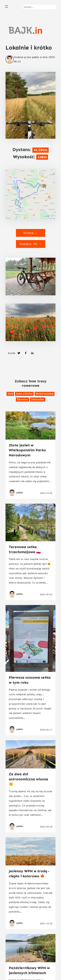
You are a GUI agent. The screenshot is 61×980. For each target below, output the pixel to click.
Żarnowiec (38, 399)
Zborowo (22, 399)
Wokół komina (45, 394)
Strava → (31, 233)
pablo (36, 57)
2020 (10, 394)
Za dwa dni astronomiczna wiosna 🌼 (28, 779)
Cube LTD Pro (24, 394)
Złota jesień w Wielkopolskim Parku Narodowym (27, 450)
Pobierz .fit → (30, 244)
